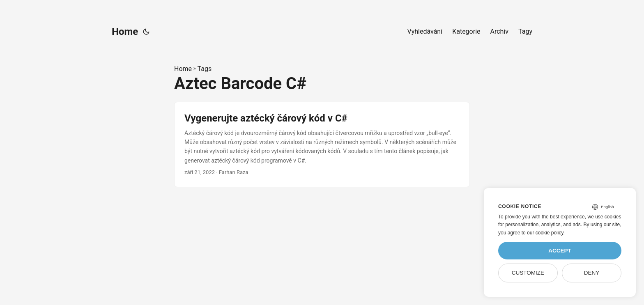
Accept (560, 251)
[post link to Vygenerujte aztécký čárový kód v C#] (322, 144)
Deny (592, 273)
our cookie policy (545, 233)
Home (125, 32)
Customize (528, 273)
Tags (205, 69)
